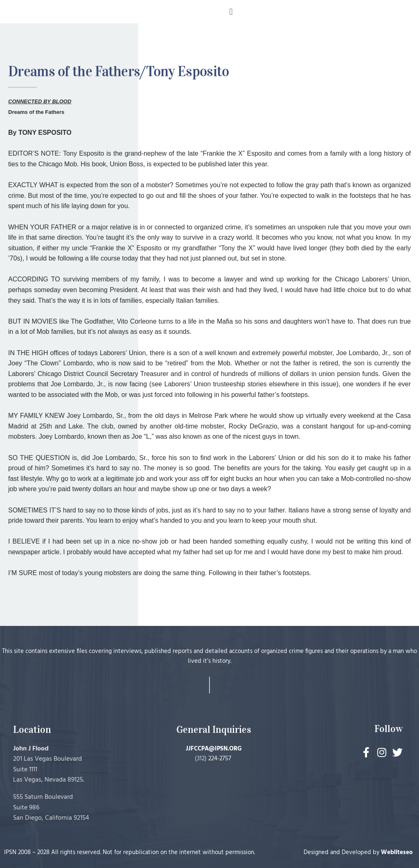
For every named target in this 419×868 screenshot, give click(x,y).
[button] (231, 12)
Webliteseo (397, 852)
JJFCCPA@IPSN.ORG (214, 749)
